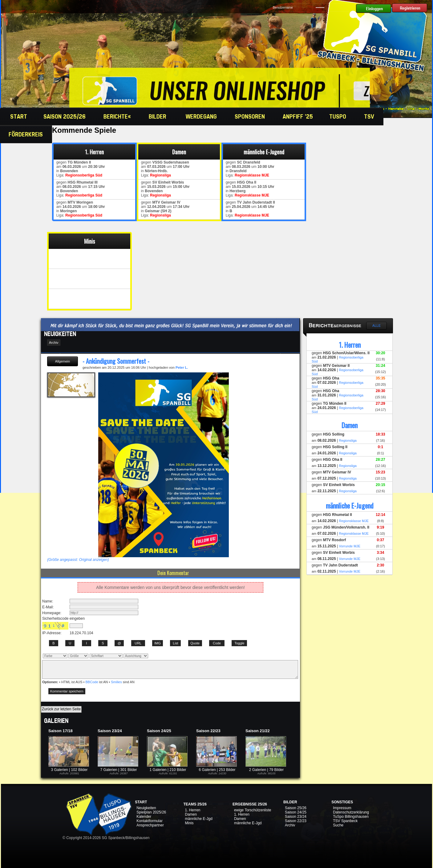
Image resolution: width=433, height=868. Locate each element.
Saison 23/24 (296, 817)
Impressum (342, 808)
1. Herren (192, 810)
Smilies (116, 682)
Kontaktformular (150, 821)
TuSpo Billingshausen (351, 817)
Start (18, 116)
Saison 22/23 (296, 821)
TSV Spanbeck (345, 821)
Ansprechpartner (150, 825)
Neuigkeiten (146, 808)
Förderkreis (26, 134)
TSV (370, 116)
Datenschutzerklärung (351, 812)
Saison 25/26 (296, 808)
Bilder (159, 116)
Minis (189, 823)
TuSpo (338, 116)
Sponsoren (251, 116)
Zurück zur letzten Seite (61, 709)
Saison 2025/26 (65, 116)
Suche (338, 825)
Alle (376, 326)
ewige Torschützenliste (253, 810)
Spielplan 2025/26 (151, 812)
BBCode (92, 682)
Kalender (144, 817)
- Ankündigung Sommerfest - (116, 361)
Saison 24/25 (296, 812)
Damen (191, 814)
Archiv (290, 825)
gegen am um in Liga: (80, 169)
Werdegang (202, 116)
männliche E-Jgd (198, 819)
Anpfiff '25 (298, 116)
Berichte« (118, 116)
